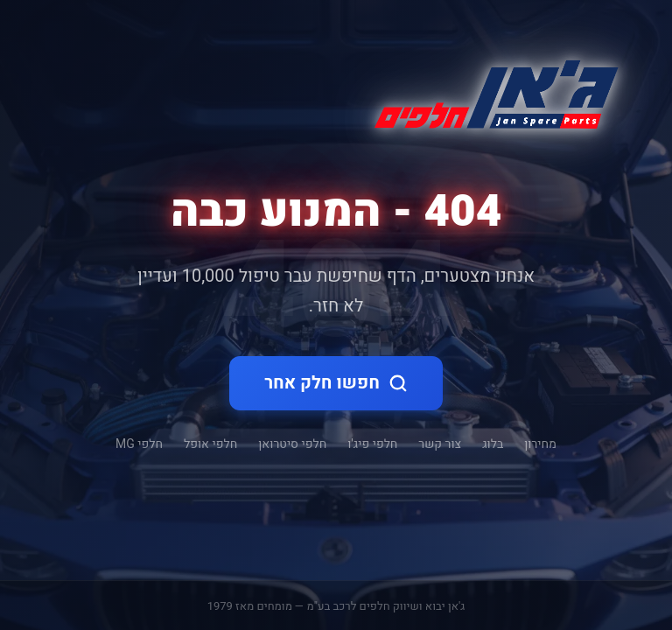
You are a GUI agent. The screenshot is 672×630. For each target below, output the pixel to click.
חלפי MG (139, 444)
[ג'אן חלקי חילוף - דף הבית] (489, 91)
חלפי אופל (210, 444)
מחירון (540, 444)
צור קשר (440, 444)
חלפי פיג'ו (372, 444)
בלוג (493, 444)
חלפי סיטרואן (292, 444)
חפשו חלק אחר (336, 383)
